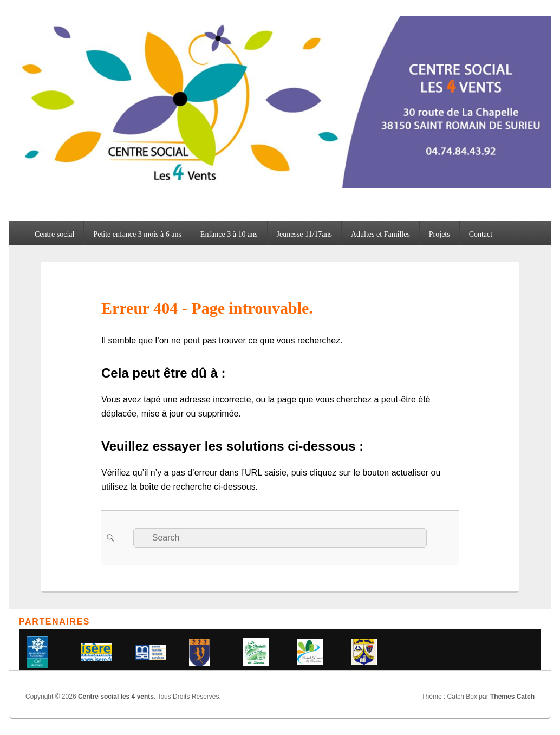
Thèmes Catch (512, 697)
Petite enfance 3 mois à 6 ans (137, 234)
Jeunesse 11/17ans (305, 234)
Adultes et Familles (380, 234)
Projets (439, 234)
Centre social (54, 234)
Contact (481, 234)
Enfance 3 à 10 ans (229, 234)
